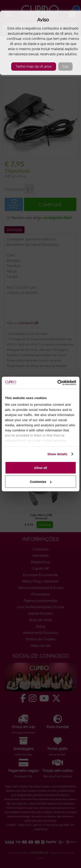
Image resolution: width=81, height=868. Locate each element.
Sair (65, 67)
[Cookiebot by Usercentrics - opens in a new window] (58, 383)
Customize (41, 482)
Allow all (40, 468)
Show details (57, 454)
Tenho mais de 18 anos (34, 67)
